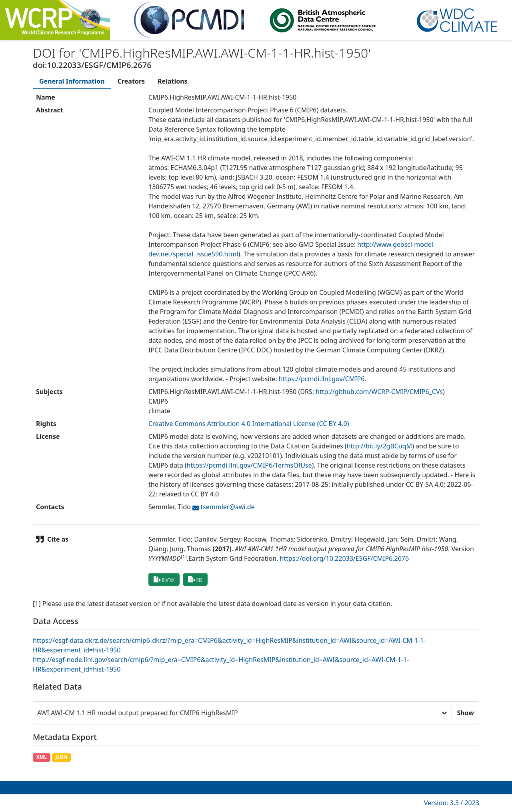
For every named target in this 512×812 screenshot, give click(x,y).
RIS (195, 579)
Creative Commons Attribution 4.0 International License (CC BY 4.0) (249, 424)
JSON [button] (61, 757)
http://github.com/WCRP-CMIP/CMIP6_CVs (379, 392)
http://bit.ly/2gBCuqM (380, 446)
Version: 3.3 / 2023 (452, 803)
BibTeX (164, 579)
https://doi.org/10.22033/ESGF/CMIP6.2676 (345, 558)
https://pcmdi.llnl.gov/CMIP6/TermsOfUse (249, 465)
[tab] (72, 81)
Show (465, 713)
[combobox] (38, 713)
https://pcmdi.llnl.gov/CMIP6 (322, 379)
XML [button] (42, 757)
